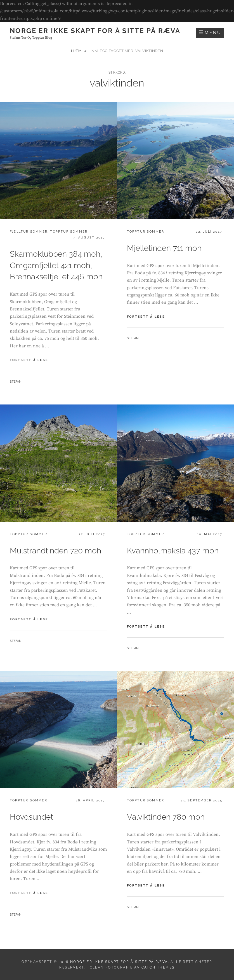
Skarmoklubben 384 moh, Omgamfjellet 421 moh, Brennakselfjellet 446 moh (56, 266)
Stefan (16, 382)
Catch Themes (158, 967)
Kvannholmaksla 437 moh (173, 551)
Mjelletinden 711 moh (164, 248)
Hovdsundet (31, 817)
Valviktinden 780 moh (166, 817)
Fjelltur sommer (29, 232)
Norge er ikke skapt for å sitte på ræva (95, 31)
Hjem (77, 51)
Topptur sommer (69, 232)
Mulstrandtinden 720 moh (55, 551)
